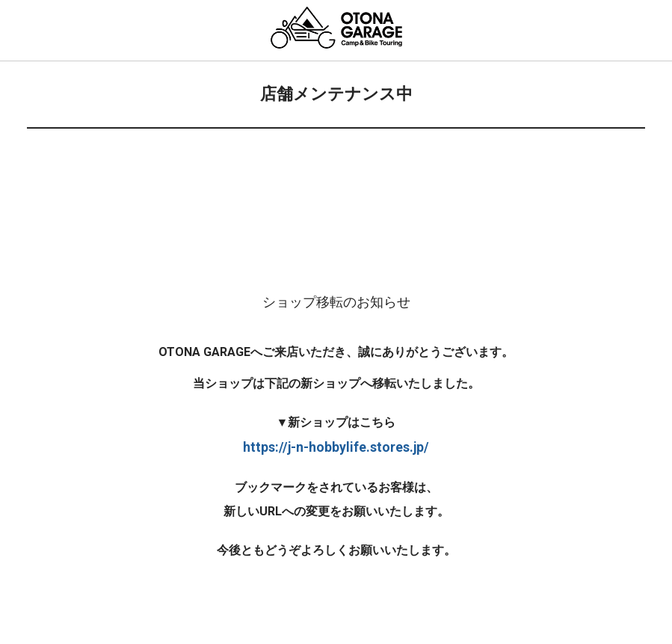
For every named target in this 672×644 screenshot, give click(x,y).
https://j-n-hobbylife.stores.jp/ (336, 447)
